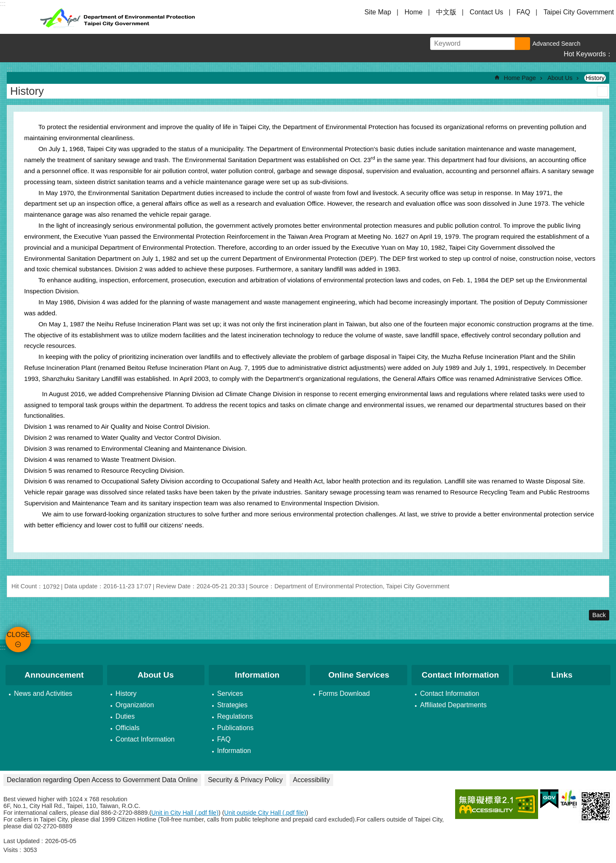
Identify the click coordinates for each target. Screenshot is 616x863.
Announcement (54, 675)
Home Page (520, 78)
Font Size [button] (590, 44)
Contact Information (145, 739)
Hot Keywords (585, 54)
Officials (128, 728)
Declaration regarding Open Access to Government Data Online (102, 780)
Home (413, 12)
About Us (560, 78)
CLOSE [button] (17, 17)
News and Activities (43, 693)
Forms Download (344, 693)
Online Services (359, 675)
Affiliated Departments (453, 705)
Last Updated (22, 841)
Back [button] (599, 615)
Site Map (378, 12)
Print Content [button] (602, 91)
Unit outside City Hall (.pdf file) (265, 813)
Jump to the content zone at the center (4, 4)
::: (3, 647)
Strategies (232, 705)
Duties (125, 716)
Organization (135, 705)
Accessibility (311, 780)
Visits (11, 850)
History (595, 78)
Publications (235, 728)
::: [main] (10, 69)
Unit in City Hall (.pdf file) (185, 813)
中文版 (446, 12)
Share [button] (606, 44)
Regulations (235, 716)
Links (562, 675)
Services (230, 693)
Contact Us (486, 12)
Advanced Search (556, 44)
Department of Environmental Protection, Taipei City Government (119, 17)
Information (257, 675)
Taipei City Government (579, 12)
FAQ (523, 12)
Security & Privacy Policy (245, 780)
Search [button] (522, 44)
